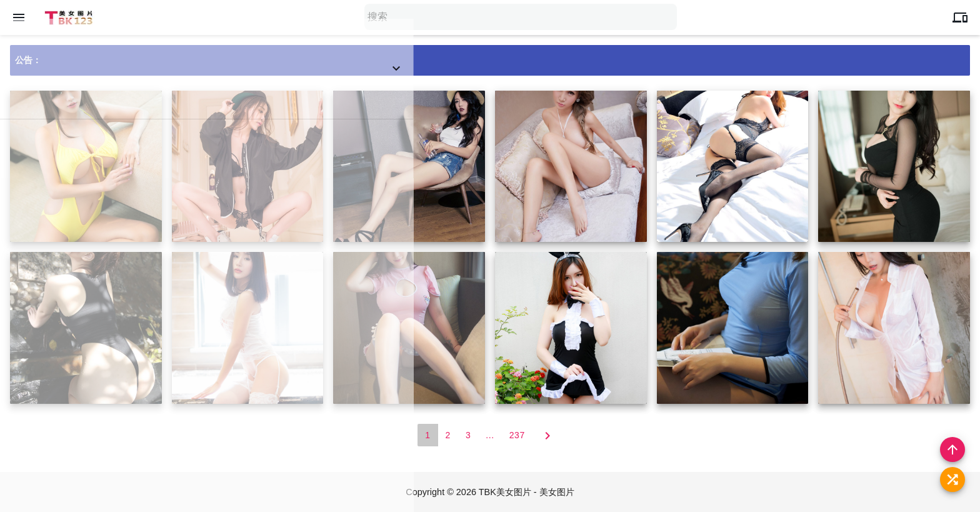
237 (517, 436)
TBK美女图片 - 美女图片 (528, 492)
